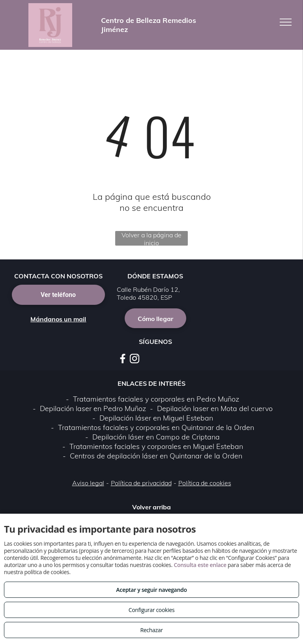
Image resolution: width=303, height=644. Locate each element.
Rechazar (151, 630)
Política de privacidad (141, 483)
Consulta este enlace (200, 565)
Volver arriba (151, 507)
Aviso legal (88, 483)
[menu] (286, 22)
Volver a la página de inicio (151, 238)
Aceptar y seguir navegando (151, 590)
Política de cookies (205, 483)
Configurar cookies (152, 610)
